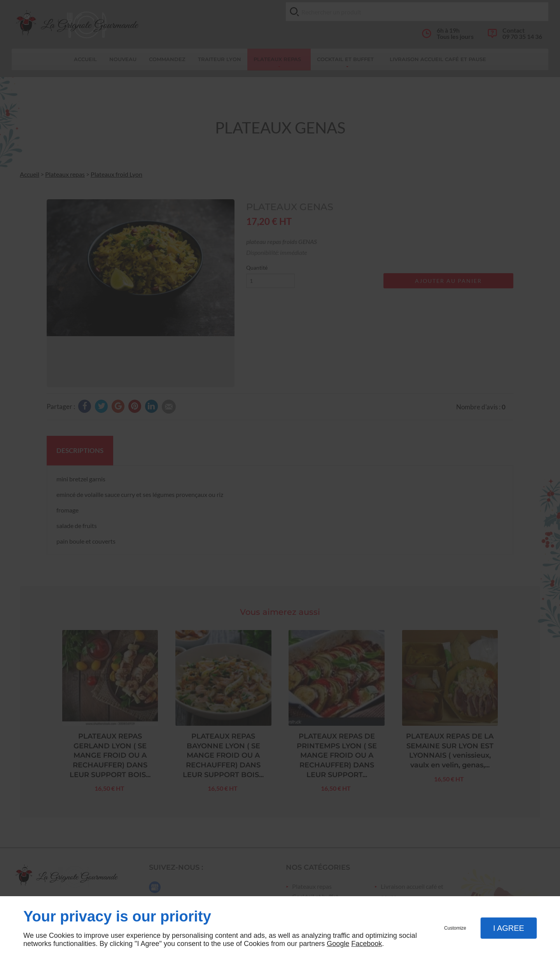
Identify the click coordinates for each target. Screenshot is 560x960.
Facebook (367, 944)
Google (338, 944)
